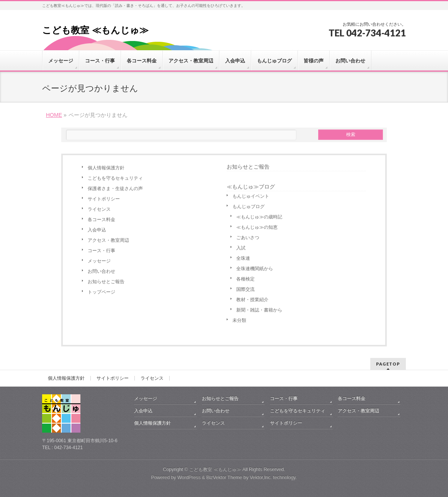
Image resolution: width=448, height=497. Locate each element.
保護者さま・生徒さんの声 (115, 189)
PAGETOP (388, 364)
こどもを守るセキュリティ (115, 178)
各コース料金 (101, 220)
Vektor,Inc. (261, 477)
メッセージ (99, 261)
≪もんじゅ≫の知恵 (257, 227)
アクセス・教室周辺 (108, 240)
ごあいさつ (248, 238)
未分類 (239, 320)
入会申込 (97, 230)
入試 (241, 248)
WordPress (189, 477)
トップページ (101, 292)
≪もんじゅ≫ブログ (251, 187)
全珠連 (243, 258)
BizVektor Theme (224, 477)
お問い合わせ (101, 271)
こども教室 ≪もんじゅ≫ (95, 30)
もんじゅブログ (249, 207)
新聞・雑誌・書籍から (259, 310)
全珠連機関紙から (255, 269)
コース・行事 (101, 251)
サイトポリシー (104, 199)
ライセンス (99, 209)
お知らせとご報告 (106, 282)
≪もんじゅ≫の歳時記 (259, 217)
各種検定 (245, 279)
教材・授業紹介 (252, 300)
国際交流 (245, 289)
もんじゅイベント (251, 196)
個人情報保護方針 (106, 168)
